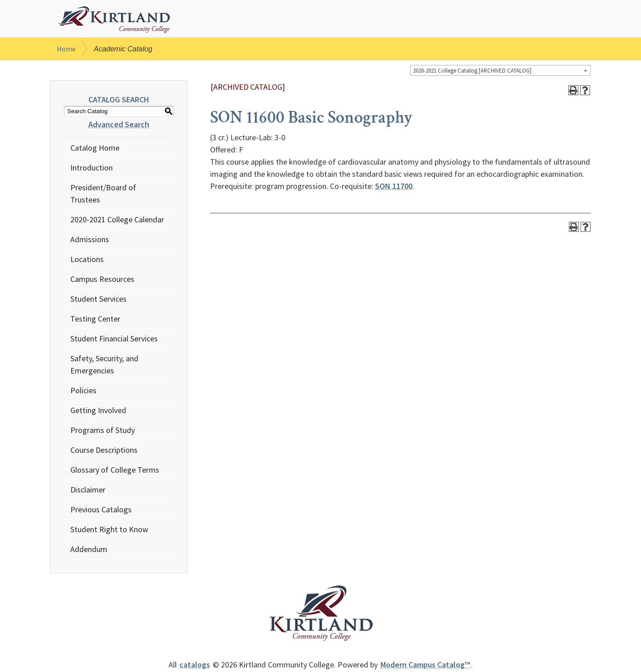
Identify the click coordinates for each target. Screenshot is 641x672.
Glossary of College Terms (115, 471)
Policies (83, 392)
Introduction (92, 169)
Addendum (89, 550)
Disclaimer (88, 491)
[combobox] (500, 72)
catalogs (195, 666)
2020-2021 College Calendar (117, 221)
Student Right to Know (109, 531)
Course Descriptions (104, 451)
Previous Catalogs (101, 511)
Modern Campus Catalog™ (425, 666)
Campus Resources (102, 280)
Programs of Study (103, 431)
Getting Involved (98, 412)
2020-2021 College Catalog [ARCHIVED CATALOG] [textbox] (472, 72)
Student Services (98, 300)
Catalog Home (95, 149)
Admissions (90, 241)
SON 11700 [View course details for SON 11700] (394, 188)
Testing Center (95, 320)
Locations (87, 260)
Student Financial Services (114, 340)
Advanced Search (119, 126)
